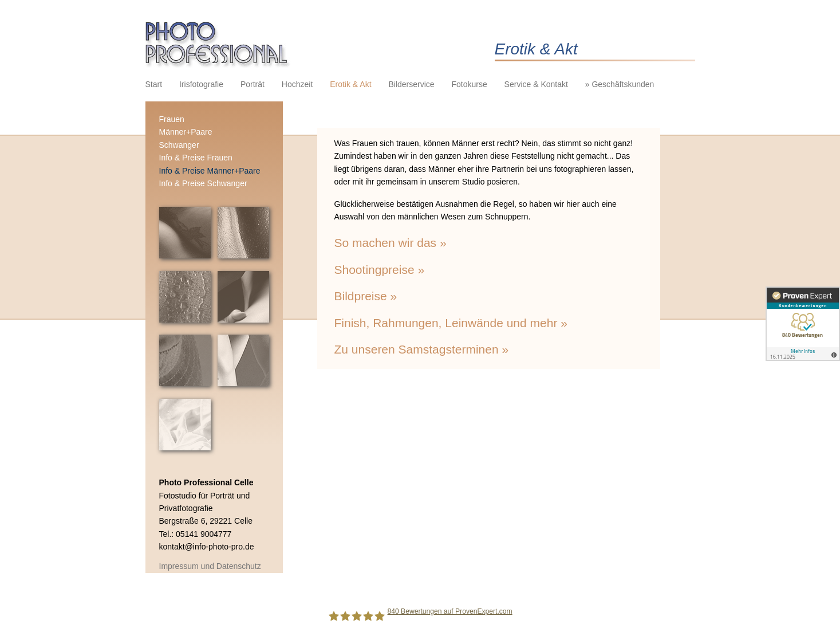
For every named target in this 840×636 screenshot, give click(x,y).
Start (154, 84)
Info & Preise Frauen (196, 158)
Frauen (172, 119)
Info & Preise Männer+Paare (210, 171)
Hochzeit (297, 84)
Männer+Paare (186, 132)
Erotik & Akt (350, 84)
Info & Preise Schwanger (203, 183)
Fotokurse (469, 84)
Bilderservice (411, 84)
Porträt (253, 84)
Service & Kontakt (536, 84)
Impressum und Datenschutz (210, 566)
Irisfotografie (201, 84)
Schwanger (179, 145)
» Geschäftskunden (620, 84)
